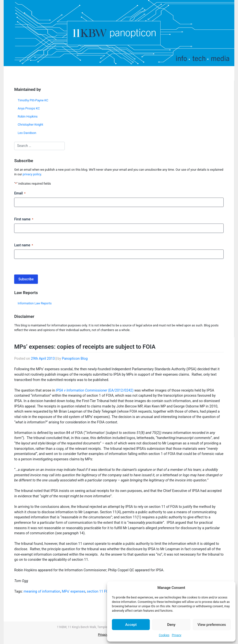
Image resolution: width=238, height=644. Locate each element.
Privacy (177, 635)
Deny (171, 625)
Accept (131, 625)
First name (24, 219)
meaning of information (42, 591)
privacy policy (32, 174)
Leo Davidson (27, 133)
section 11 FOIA (99, 591)
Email (20, 193)
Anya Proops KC (29, 108)
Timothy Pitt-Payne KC (33, 100)
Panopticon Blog (75, 359)
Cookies (164, 635)
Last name (24, 245)
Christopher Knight (31, 125)
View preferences (212, 625)
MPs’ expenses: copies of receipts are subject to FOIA (85, 347)
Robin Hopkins (28, 116)
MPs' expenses (74, 591)
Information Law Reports (35, 303)
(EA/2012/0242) (95, 390)
